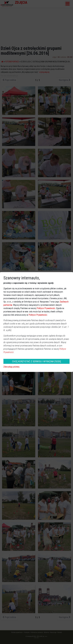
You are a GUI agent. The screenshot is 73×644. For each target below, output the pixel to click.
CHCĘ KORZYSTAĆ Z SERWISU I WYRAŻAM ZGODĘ (37, 361)
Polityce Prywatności (46, 308)
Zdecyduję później (11, 367)
